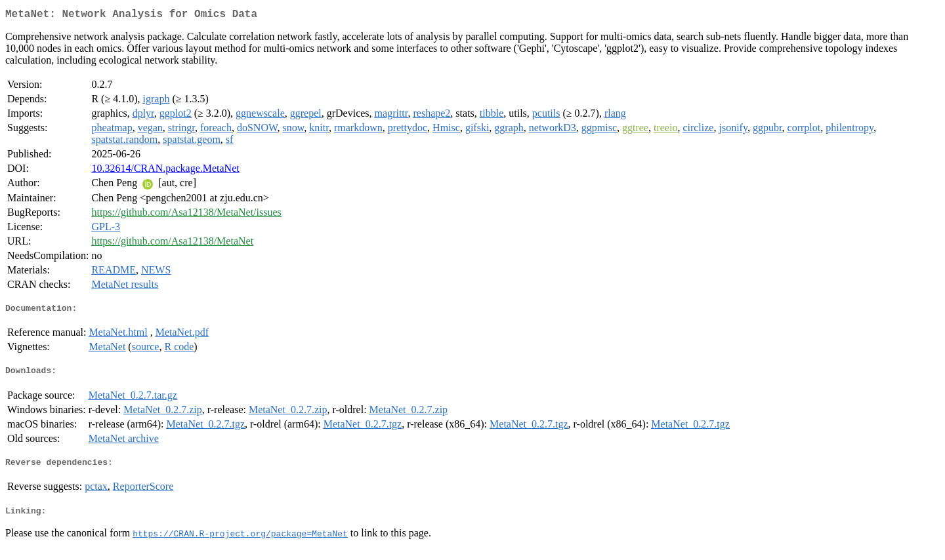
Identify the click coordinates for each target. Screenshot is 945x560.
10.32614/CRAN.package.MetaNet (165, 171)
